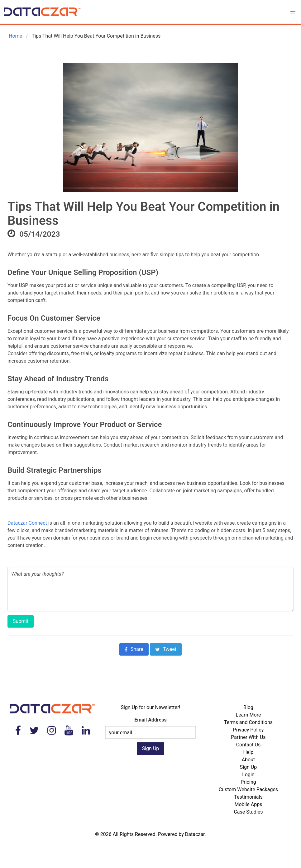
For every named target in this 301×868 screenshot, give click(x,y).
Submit (21, 621)
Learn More (248, 715)
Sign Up (248, 767)
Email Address (150, 720)
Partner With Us (248, 737)
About (248, 760)
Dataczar (195, 834)
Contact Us (248, 745)
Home (15, 36)
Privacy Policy (248, 730)
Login (248, 775)
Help (248, 752)
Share (134, 649)
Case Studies (248, 812)
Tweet (166, 649)
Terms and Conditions (248, 722)
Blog (248, 707)
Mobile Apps (248, 804)
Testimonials (248, 797)
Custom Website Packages (248, 789)
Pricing (248, 782)
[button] (293, 12)
